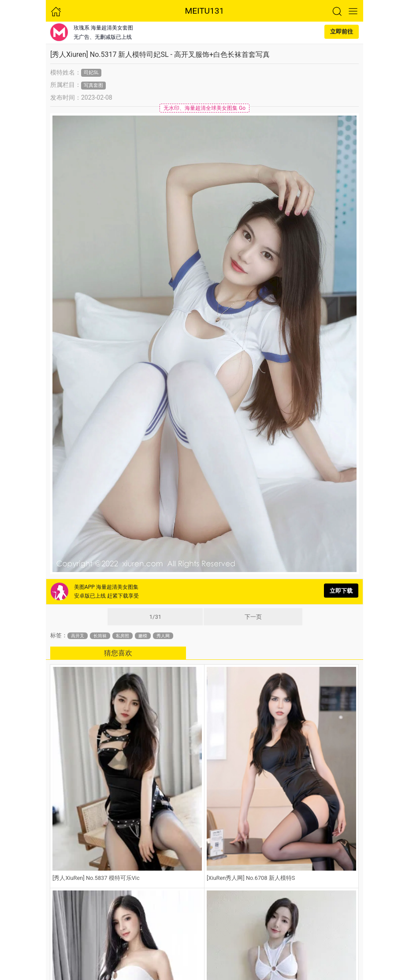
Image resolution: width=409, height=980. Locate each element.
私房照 (123, 636)
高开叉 (78, 636)
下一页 (253, 617)
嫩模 (143, 636)
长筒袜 (100, 636)
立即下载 (341, 591)
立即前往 (342, 32)
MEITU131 (205, 11)
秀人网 (163, 636)
